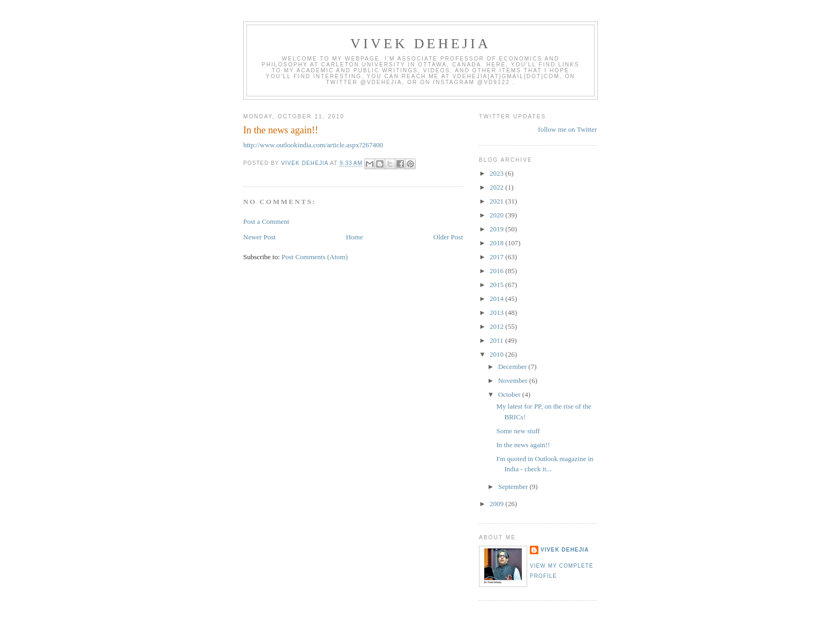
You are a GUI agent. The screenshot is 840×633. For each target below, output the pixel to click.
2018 (497, 243)
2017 (497, 257)
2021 (497, 201)
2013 (497, 312)
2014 (497, 299)
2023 (497, 173)
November (514, 380)
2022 (497, 187)
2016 (497, 271)
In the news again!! (523, 445)
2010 (497, 354)
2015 (497, 285)
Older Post (448, 237)
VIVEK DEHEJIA (421, 44)
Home (355, 237)
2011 (497, 340)
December (513, 367)
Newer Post (259, 237)
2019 (497, 229)
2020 (497, 215)
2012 (497, 326)
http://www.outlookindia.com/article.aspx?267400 (313, 145)
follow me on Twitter (567, 129)
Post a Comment (266, 221)
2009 (497, 504)
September (514, 487)
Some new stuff (518, 431)
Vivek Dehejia (565, 550)
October (510, 394)
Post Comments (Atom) (315, 257)
